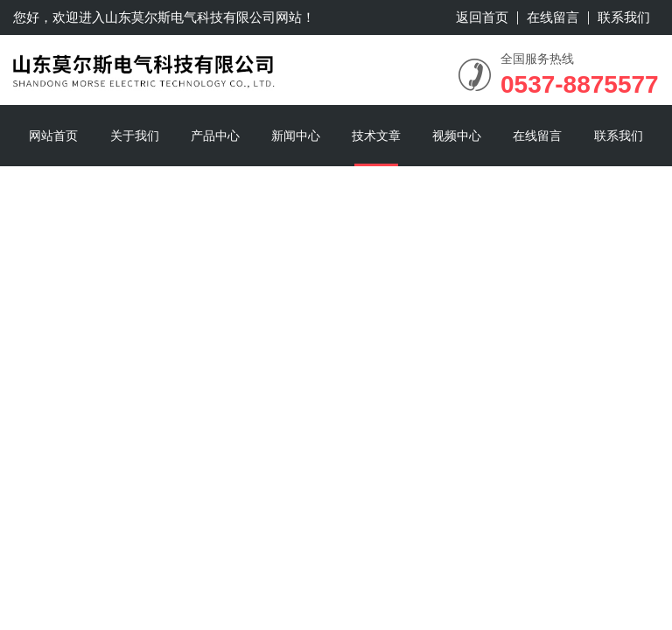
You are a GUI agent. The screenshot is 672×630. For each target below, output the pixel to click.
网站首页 (53, 136)
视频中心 (457, 136)
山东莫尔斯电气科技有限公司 (190, 17)
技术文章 (376, 136)
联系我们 (624, 17)
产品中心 (215, 136)
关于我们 (135, 136)
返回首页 (482, 17)
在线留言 (553, 17)
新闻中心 (296, 136)
